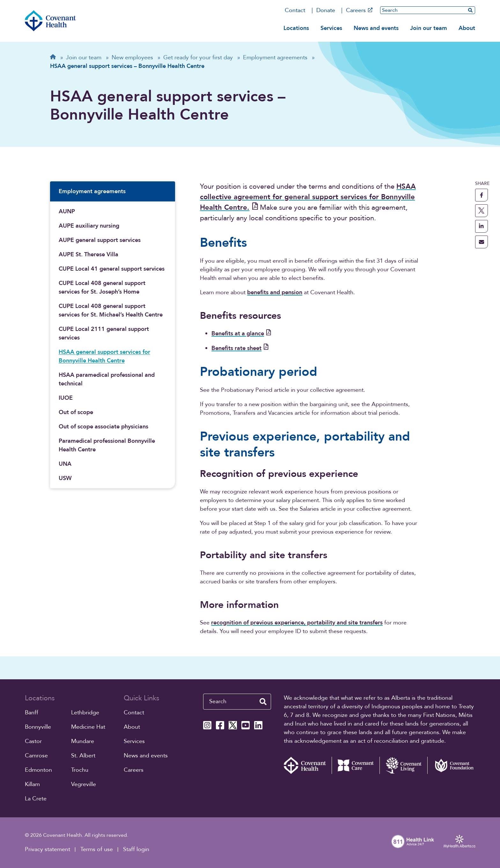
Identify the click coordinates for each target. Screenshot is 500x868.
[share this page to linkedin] (482, 226)
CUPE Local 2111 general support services (104, 333)
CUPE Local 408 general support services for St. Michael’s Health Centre (111, 310)
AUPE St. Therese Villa (88, 255)
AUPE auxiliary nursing (89, 226)
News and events (376, 28)
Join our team (429, 28)
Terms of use (97, 849)
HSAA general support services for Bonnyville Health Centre (104, 356)
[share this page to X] (482, 211)
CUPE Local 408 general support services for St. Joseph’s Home (102, 288)
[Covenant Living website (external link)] (403, 766)
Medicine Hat (88, 727)
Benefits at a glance (241, 334)
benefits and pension (275, 292)
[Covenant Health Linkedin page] (258, 725)
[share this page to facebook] (482, 195)
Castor (33, 741)
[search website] (470, 10)
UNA (65, 464)
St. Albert (83, 756)
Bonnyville (38, 727)
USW (65, 478)
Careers (359, 10)
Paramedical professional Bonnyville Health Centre (107, 445)
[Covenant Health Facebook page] (220, 725)
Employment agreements (92, 191)
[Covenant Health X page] (233, 725)
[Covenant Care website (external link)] (356, 766)
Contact (295, 10)
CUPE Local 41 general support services (112, 269)
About (467, 28)
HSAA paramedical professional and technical (107, 379)
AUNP (67, 212)
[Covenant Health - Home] (308, 766)
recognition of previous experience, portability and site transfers (297, 623)
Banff (32, 713)
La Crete (36, 799)
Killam (32, 784)
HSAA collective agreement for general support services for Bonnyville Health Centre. (308, 197)
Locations (296, 28)
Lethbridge (85, 713)
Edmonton (38, 770)
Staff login (136, 849)
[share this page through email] (482, 242)
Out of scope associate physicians (103, 427)
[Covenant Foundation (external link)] (451, 766)
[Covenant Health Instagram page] (207, 725)
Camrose (36, 756)
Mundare (83, 741)
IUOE (66, 398)
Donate (326, 10)
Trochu (80, 770)
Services (331, 28)
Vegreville (84, 784)
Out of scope (76, 412)
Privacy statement (48, 849)
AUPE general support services (100, 240)
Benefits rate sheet (240, 348)
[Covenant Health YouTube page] (246, 725)
